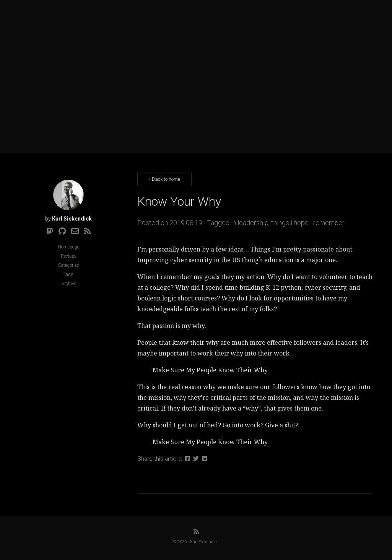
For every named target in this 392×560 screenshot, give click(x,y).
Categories (69, 265)
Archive (69, 284)
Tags (68, 274)
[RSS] (88, 231)
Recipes (69, 256)
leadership (253, 223)
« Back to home (164, 179)
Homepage (68, 247)
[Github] (62, 231)
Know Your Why (179, 201)
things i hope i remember (308, 223)
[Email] (75, 231)
